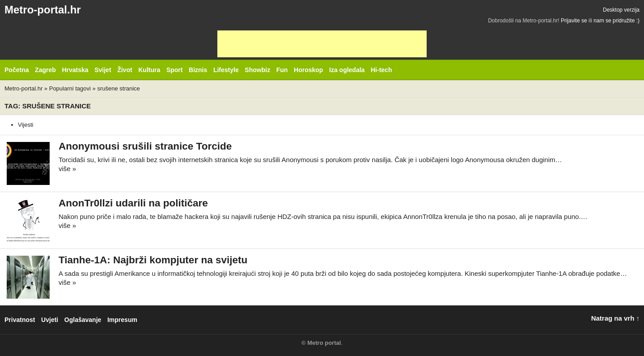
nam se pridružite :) (616, 21)
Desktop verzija (621, 10)
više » (67, 169)
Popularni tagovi (70, 88)
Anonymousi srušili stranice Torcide (145, 146)
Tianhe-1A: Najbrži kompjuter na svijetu (153, 260)
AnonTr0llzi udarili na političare (133, 203)
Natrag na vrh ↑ (615, 318)
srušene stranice (118, 88)
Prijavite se (574, 21)
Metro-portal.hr (43, 10)
